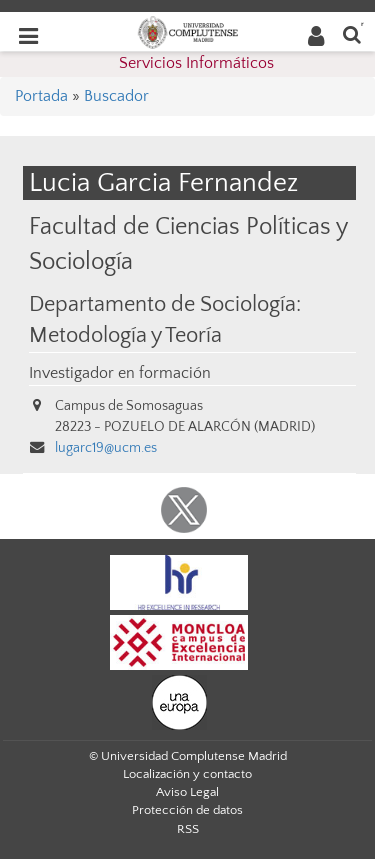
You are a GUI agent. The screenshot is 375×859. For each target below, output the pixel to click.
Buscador (116, 96)
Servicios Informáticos (196, 63)
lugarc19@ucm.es (106, 448)
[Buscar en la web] (352, 33)
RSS (188, 829)
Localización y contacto (187, 774)
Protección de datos (187, 810)
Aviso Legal (187, 792)
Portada (41, 96)
